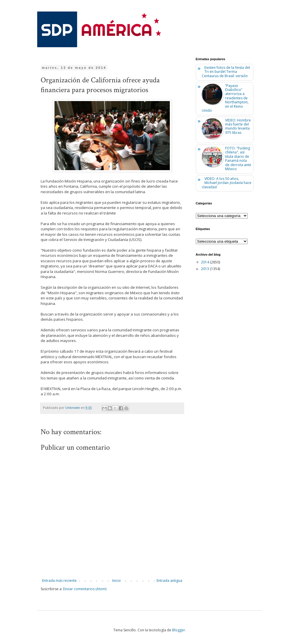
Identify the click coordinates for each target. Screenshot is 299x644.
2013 (205, 269)
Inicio (116, 581)
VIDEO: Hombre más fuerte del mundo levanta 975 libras (238, 126)
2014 (205, 262)
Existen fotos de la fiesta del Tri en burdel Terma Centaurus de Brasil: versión (226, 72)
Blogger (179, 630)
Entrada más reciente (59, 581)
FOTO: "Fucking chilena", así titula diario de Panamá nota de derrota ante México (238, 158)
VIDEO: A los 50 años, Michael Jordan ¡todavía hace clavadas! (227, 183)
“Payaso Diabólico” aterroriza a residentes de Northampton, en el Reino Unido (225, 98)
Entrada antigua (169, 581)
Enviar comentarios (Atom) (85, 589)
